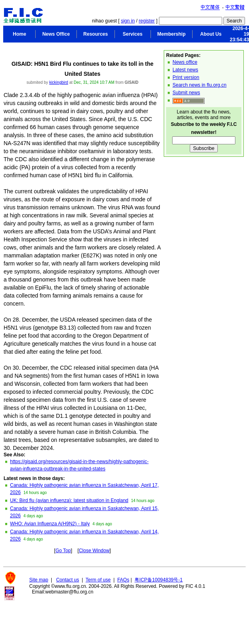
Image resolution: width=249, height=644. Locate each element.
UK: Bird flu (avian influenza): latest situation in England (69, 500)
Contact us (67, 580)
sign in (128, 21)
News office (185, 62)
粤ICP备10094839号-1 (159, 580)
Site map (39, 580)
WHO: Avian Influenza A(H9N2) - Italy (50, 524)
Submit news (186, 93)
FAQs (123, 580)
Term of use (98, 580)
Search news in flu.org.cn (200, 85)
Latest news (185, 70)
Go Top (63, 551)
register (147, 21)
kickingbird (59, 82)
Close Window (94, 551)
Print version (186, 77)
